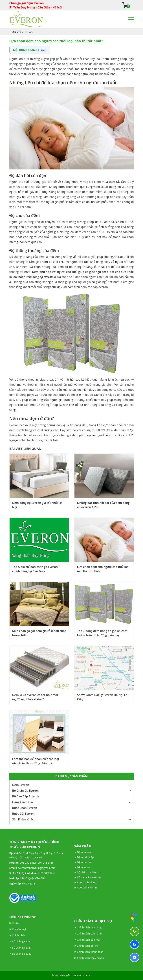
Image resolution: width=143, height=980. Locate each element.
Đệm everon (85, 852)
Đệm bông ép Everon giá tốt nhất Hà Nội (37, 505)
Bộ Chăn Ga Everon (26, 791)
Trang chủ (15, 32)
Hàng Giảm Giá (23, 802)
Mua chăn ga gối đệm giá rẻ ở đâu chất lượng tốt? (39, 633)
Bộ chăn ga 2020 (22, 954)
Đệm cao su (84, 862)
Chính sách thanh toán (90, 952)
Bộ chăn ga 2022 (22, 941)
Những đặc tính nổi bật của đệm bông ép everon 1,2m (103, 505)
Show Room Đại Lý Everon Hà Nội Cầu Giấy (103, 697)
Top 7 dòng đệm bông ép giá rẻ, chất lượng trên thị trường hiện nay (102, 633)
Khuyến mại (19, 929)
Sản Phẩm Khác (23, 819)
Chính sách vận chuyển (90, 958)
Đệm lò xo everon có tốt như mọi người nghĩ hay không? (35, 697)
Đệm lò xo (83, 867)
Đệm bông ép (85, 857)
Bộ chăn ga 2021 (22, 948)
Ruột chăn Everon (88, 882)
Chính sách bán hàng (89, 927)
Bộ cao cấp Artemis (89, 877)
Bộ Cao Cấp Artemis (26, 796)
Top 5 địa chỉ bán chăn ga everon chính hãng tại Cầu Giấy (35, 569)
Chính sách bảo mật (89, 940)
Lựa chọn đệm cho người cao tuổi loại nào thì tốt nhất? (103, 569)
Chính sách (19, 935)
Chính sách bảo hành (89, 934)
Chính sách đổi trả (88, 946)
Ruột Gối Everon (23, 814)
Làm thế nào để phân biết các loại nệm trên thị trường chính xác (36, 761)
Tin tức (28, 32)
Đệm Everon (21, 785)
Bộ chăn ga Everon (89, 872)
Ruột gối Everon (87, 887)
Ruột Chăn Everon (25, 808)
